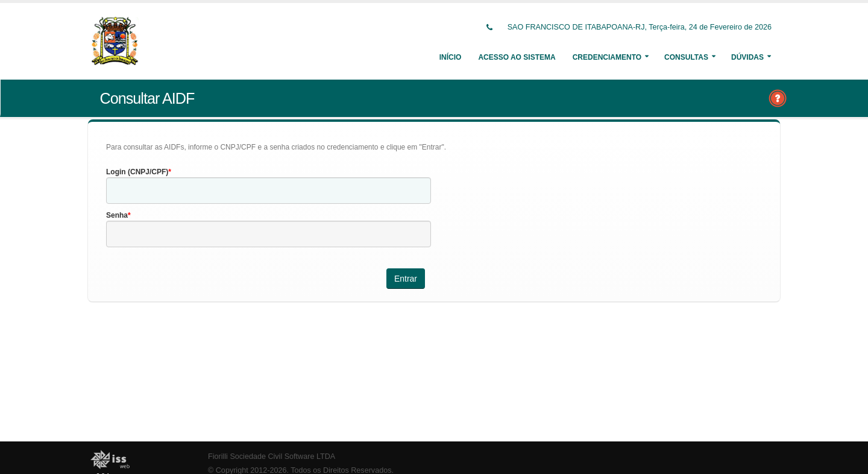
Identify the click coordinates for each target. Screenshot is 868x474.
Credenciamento (607, 57)
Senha (117, 215)
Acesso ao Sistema (517, 57)
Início (451, 57)
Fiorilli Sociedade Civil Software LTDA (272, 457)
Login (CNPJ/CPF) (137, 172)
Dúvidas (747, 57)
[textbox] (269, 191)
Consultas (686, 57)
